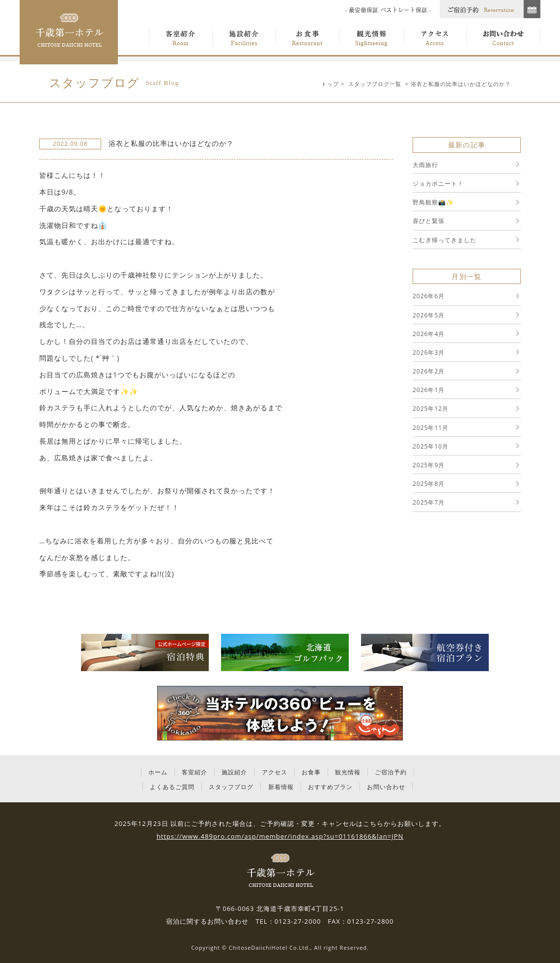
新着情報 (281, 787)
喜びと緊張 (429, 221)
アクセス (275, 772)
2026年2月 (429, 371)
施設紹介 (234, 772)
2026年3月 (429, 353)
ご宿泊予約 (391, 772)
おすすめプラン (330, 787)
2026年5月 (429, 315)
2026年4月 (429, 334)
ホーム (158, 772)
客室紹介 (195, 772)
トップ (330, 84)
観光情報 (348, 772)
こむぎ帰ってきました (445, 240)
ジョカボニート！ (438, 184)
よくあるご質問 (172, 787)
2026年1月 (429, 390)
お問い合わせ (386, 787)
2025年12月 (431, 409)
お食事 (311, 772)
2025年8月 (429, 484)
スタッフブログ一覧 (375, 84)
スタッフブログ (231, 787)
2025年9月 (429, 465)
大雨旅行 (425, 165)
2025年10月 (431, 446)
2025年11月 (431, 428)
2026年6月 (429, 296)
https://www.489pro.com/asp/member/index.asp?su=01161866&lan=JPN (280, 836)
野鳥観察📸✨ (433, 202)
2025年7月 (429, 502)
